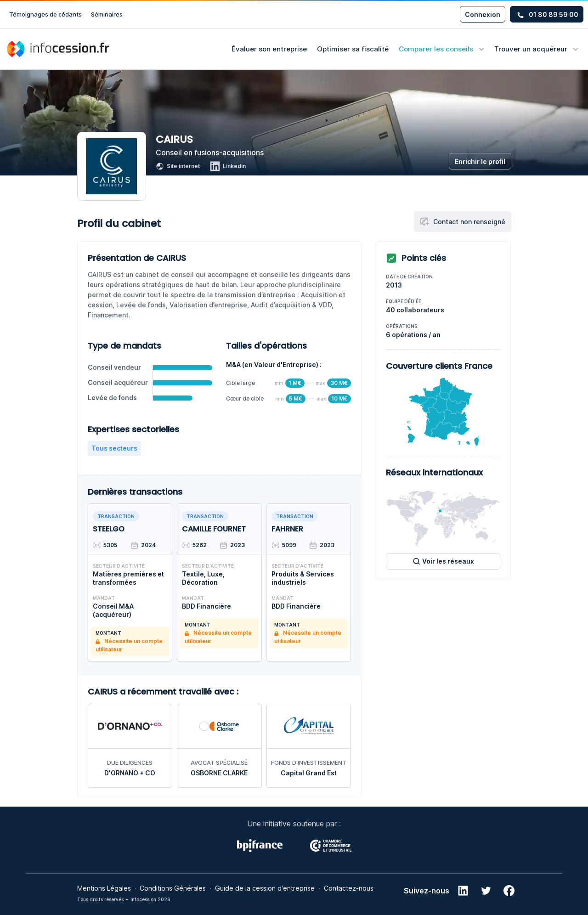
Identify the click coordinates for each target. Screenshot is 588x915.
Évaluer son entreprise (269, 49)
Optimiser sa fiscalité (353, 49)
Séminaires (107, 14)
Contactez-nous (349, 888)
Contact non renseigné (463, 222)
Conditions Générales (173, 888)
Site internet (178, 166)
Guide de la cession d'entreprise (265, 888)
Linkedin (228, 166)
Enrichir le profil (480, 161)
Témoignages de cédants (45, 14)
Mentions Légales (104, 888)
